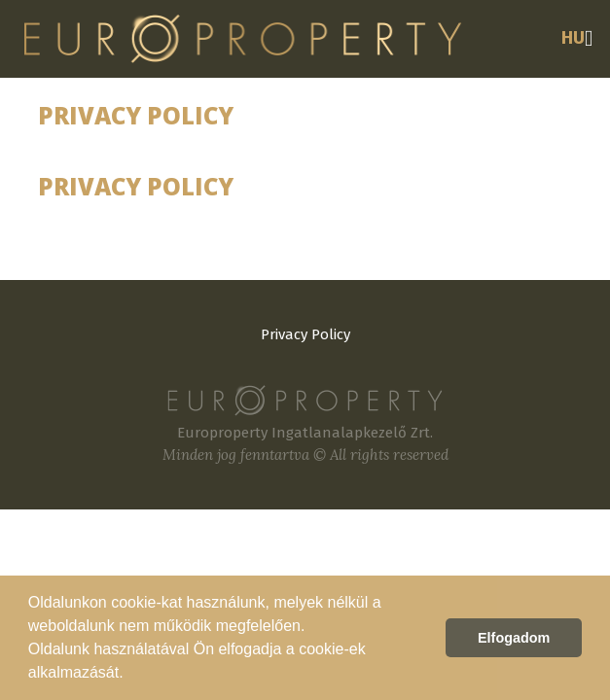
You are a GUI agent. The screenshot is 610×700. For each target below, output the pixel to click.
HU (573, 38)
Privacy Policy (305, 334)
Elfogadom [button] (514, 638)
